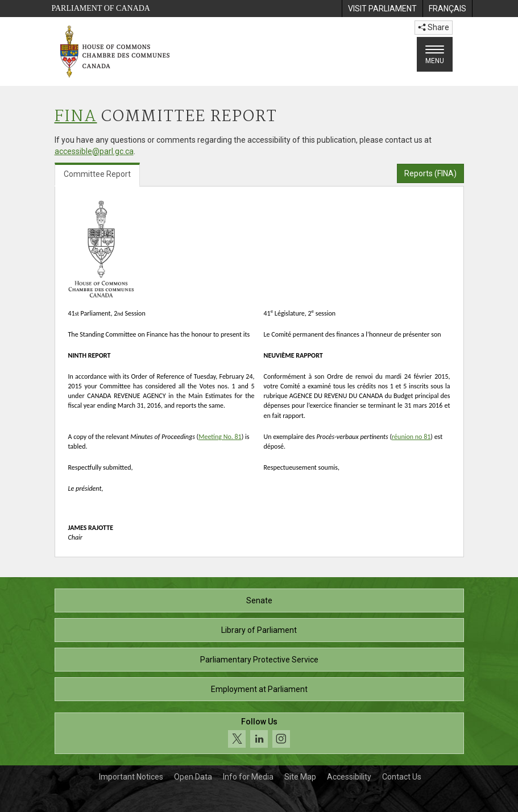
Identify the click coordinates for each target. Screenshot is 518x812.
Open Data (193, 777)
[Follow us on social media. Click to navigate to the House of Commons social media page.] (259, 733)
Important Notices (131, 777)
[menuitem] (382, 9)
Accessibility (349, 777)
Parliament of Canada (101, 8)
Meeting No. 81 (220, 437)
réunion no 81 (411, 437)
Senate (259, 600)
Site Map (300, 777)
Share (434, 27)
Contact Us (402, 777)
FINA (76, 117)
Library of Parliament (259, 630)
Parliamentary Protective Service (259, 660)
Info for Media (248, 777)
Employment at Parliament (259, 689)
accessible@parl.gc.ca (94, 151)
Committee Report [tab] (97, 174)
